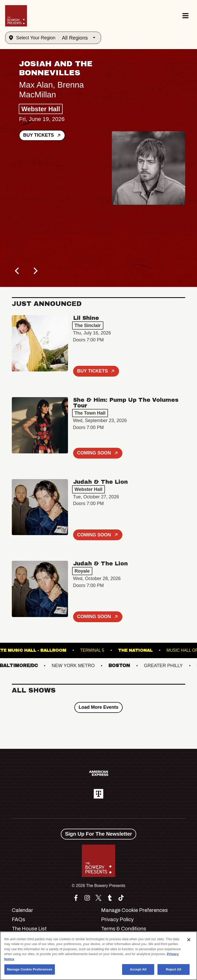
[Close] (189, 940)
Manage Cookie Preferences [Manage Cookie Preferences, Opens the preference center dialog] (30, 969)
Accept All (138, 969)
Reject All (173, 969)
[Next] (35, 271)
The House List (29, 929)
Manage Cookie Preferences (134, 910)
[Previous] (17, 271)
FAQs (18, 919)
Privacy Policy (117, 919)
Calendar (22, 910)
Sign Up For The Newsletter (98, 834)
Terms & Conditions (124, 929)
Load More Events (98, 707)
